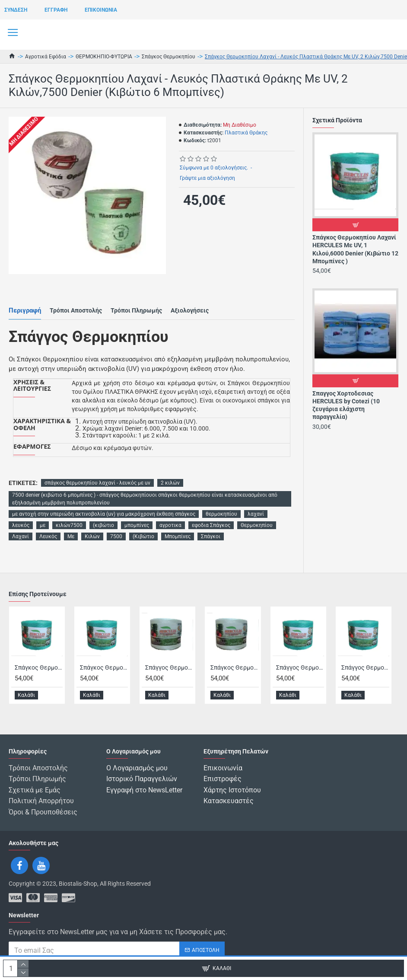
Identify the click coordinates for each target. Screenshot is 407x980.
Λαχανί (21, 536)
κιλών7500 (69, 525)
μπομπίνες (137, 525)
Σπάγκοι (211, 536)
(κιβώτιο (103, 525)
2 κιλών (170, 483)
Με (71, 536)
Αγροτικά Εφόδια (46, 57)
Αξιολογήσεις (190, 310)
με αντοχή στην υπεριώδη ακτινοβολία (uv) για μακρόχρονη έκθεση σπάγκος (104, 514)
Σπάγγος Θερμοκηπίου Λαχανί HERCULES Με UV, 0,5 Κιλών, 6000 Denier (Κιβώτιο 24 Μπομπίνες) (300, 671)
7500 (116, 536)
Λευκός (48, 536)
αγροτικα (170, 525)
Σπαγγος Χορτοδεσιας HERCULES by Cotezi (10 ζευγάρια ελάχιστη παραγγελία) (346, 405)
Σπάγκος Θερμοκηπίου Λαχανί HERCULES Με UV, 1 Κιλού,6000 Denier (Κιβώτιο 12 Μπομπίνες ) (355, 249)
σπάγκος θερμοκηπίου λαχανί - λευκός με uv (97, 483)
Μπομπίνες (178, 536)
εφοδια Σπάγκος (211, 525)
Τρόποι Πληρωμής (136, 310)
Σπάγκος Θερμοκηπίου (169, 57)
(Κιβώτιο (143, 536)
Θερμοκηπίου (257, 525)
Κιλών (92, 536)
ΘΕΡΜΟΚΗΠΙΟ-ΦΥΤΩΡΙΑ (104, 57)
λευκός (21, 525)
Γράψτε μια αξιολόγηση (207, 178)
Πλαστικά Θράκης (246, 133)
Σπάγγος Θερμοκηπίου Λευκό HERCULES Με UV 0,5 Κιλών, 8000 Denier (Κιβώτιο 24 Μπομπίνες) (169, 671)
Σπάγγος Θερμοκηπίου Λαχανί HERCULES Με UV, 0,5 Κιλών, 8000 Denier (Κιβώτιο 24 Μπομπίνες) (365, 671)
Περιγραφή (25, 310)
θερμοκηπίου (221, 514)
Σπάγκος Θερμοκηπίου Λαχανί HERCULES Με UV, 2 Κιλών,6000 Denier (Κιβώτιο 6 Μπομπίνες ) (104, 671)
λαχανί (256, 514)
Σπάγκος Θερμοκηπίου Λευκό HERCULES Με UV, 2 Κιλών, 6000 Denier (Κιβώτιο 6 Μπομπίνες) (234, 671)
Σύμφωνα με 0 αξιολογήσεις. (214, 168)
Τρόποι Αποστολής (76, 310)
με (43, 525)
